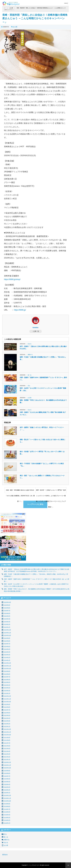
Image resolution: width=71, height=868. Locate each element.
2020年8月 (7, 773)
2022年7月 (7, 710)
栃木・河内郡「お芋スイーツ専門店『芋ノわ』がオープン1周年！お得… (42, 453)
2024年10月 (7, 635)
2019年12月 (7, 795)
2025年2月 (7, 624)
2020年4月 (7, 784)
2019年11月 (7, 798)
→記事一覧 (36, 331)
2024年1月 (7, 660)
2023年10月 (7, 669)
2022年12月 (7, 696)
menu (66, 3)
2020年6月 (7, 779)
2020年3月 (7, 787)
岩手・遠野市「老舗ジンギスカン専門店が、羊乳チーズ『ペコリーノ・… (42, 429)
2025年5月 (7, 616)
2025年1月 (7, 627)
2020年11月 (7, 765)
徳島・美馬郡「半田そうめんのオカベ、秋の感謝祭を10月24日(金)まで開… (43, 401)
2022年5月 (7, 715)
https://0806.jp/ (20, 310)
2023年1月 (7, 693)
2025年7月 (7, 611)
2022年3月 (7, 721)
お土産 (15, 27)
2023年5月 (7, 682)
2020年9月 (7, 771)
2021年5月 (7, 749)
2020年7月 (7, 776)
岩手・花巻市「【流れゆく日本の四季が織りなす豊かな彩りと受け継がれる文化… (43, 348)
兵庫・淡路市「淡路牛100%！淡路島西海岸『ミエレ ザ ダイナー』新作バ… (43, 379)
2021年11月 (7, 732)
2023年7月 (7, 677)
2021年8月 (7, 740)
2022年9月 (7, 704)
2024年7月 (7, 644)
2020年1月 (7, 793)
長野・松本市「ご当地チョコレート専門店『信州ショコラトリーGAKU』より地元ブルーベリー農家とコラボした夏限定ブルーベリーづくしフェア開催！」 (51, 491)
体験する (30, 355)
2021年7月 (7, 743)
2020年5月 (7, 782)
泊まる (30, 344)
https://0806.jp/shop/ (12, 279)
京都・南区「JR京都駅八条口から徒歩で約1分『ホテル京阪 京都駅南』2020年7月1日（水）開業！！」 (20, 491)
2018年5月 (7, 812)
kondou (35, 327)
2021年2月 (7, 757)
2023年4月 (7, 685)
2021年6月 (7, 746)
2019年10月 (7, 801)
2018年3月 (7, 818)
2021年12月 (7, 729)
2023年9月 (7, 671)
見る (29, 386)
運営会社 (5, 855)
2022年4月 (7, 718)
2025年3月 (7, 622)
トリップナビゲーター (34, 865)
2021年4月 (7, 751)
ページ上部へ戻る (68, 865)
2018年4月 (7, 815)
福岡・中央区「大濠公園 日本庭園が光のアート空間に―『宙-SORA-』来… (43, 358)
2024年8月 (7, 641)
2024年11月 (7, 633)
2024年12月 (7, 630)
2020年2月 (7, 790)
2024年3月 (7, 655)
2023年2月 (7, 691)
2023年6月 (7, 680)
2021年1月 (7, 760)
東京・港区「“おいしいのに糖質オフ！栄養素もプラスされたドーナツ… (42, 477)
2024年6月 (7, 647)
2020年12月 (7, 762)
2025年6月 (7, 613)
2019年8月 (7, 806)
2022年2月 (7, 724)
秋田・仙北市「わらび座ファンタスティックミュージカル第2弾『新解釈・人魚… (43, 389)
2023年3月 (7, 688)
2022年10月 (7, 702)
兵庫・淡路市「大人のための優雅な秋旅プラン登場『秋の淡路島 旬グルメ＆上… (43, 413)
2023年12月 (7, 663)
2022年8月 (7, 707)
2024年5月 (7, 649)
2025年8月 (7, 608)
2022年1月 (7, 727)
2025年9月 (7, 605)
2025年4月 (7, 619)
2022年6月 (7, 713)
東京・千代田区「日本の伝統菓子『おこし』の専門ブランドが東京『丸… (42, 465)
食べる (30, 375)
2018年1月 (7, 823)
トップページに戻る (35, 504)
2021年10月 (7, 735)
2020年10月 (7, 768)
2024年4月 (7, 652)
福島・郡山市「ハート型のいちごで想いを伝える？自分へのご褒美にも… (42, 441)
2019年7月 (7, 809)
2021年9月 (7, 738)
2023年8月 (7, 674)
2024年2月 (7, 658)
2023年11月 (7, 666)
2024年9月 (7, 638)
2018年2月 (7, 820)
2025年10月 (7, 602)
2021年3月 (7, 754)
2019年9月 (7, 804)
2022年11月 (7, 699)
